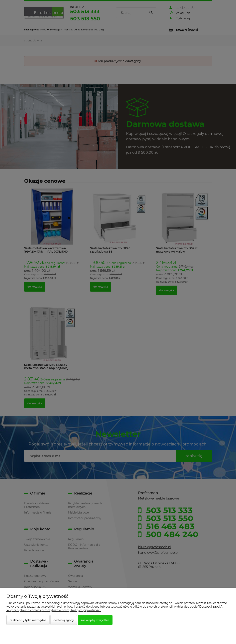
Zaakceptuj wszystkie (95, 620)
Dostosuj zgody (64, 620)
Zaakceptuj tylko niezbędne (28, 620)
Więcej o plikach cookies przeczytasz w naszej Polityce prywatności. (54, 610)
